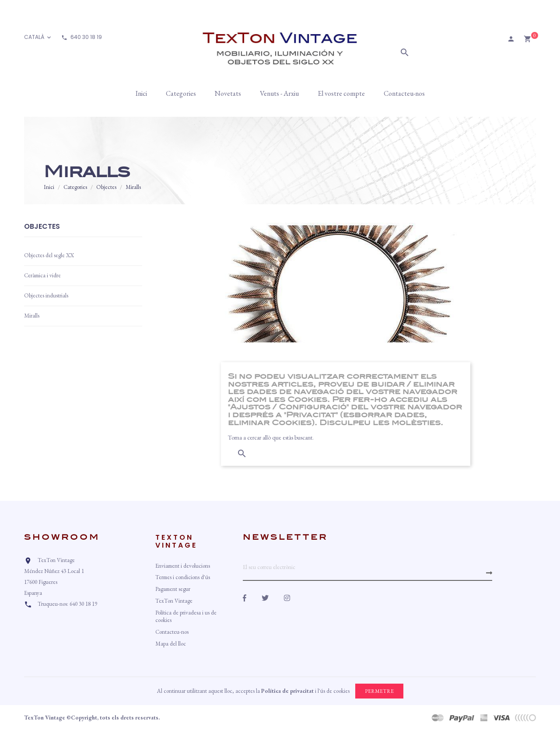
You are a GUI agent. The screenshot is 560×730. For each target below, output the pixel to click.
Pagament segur (173, 589)
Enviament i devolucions (183, 566)
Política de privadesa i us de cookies (186, 616)
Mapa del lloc (171, 644)
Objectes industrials (46, 295)
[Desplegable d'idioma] (38, 37)
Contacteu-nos (172, 632)
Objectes (42, 227)
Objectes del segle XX (49, 255)
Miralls (32, 316)
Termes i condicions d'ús (183, 577)
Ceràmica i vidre (42, 275)
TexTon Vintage (174, 601)
